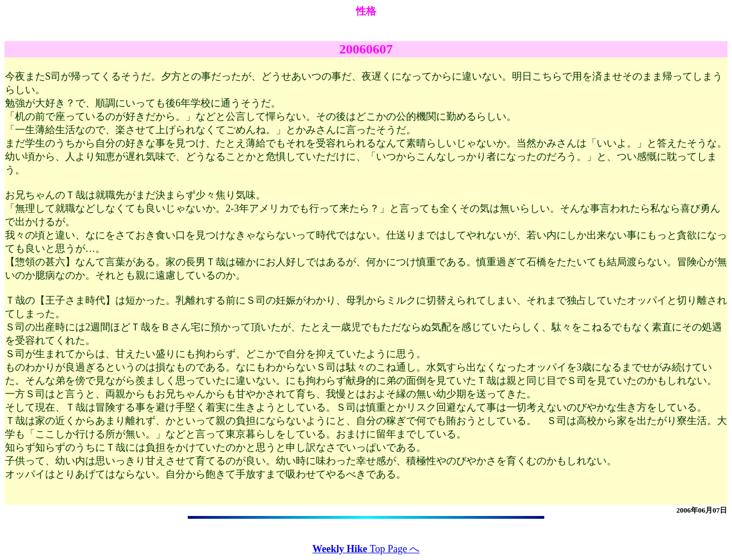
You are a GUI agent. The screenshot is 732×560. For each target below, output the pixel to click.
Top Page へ (366, 549)
